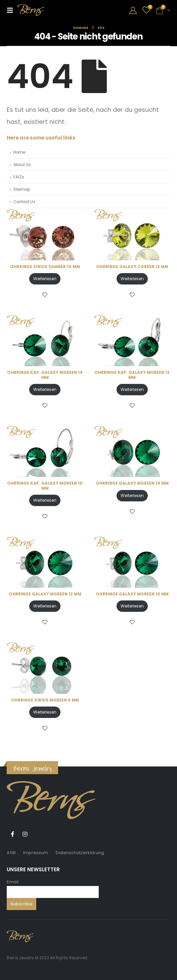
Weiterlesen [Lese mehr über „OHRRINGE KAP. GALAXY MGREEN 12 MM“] (132, 389)
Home (19, 152)
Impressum (36, 853)
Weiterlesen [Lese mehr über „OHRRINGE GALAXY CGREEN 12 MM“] (132, 279)
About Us (22, 165)
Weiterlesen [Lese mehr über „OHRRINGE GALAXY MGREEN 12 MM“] (45, 606)
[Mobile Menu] (12, 10)
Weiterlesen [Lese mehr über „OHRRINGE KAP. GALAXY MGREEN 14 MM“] (45, 389)
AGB (11, 853)
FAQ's (19, 177)
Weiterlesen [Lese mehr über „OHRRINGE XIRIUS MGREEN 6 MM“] (45, 712)
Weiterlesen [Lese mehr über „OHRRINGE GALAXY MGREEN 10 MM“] (132, 606)
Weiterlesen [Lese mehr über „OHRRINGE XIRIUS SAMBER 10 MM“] (45, 279)
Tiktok (37, 834)
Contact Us (24, 202)
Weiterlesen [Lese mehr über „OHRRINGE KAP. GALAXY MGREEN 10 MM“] (45, 500)
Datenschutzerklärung (80, 853)
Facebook (12, 834)
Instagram (25, 834)
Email (13, 882)
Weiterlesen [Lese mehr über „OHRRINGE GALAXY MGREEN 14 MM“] (132, 496)
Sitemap (22, 189)
